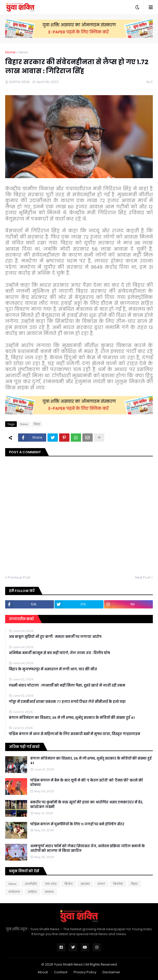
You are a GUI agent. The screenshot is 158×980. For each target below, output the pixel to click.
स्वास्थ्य (49, 892)
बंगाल (101, 884)
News (23, 52)
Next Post (143, 577)
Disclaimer (111, 972)
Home (10, 52)
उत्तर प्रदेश (51, 884)
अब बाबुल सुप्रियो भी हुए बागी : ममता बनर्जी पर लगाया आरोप (55, 637)
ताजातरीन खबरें (21, 619)
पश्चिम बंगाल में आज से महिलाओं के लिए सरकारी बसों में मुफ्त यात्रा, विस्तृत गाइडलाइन (74, 734)
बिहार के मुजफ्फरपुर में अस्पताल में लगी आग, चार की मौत (53, 669)
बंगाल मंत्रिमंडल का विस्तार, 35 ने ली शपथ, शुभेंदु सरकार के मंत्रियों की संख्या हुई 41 (72, 718)
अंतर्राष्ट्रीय (31, 884)
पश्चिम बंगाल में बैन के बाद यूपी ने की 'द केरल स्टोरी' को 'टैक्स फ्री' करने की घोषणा (87, 783)
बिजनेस (118, 884)
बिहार (37, 424)
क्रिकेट (69, 884)
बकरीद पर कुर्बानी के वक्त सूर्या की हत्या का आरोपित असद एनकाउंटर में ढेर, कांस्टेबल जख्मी (87, 805)
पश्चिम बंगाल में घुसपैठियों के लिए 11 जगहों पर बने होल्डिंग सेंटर (77, 824)
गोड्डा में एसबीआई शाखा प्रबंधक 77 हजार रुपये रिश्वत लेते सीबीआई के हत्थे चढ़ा (67, 702)
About (43, 972)
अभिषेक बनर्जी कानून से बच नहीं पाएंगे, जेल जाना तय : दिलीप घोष (59, 653)
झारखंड (85, 884)
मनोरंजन (14, 892)
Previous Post (19, 577)
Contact (61, 972)
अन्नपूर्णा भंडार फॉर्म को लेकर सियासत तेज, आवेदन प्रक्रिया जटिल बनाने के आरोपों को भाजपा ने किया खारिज (88, 849)
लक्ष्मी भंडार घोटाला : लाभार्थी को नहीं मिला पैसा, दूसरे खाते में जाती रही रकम (67, 686)
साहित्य (32, 892)
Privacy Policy (85, 972)
